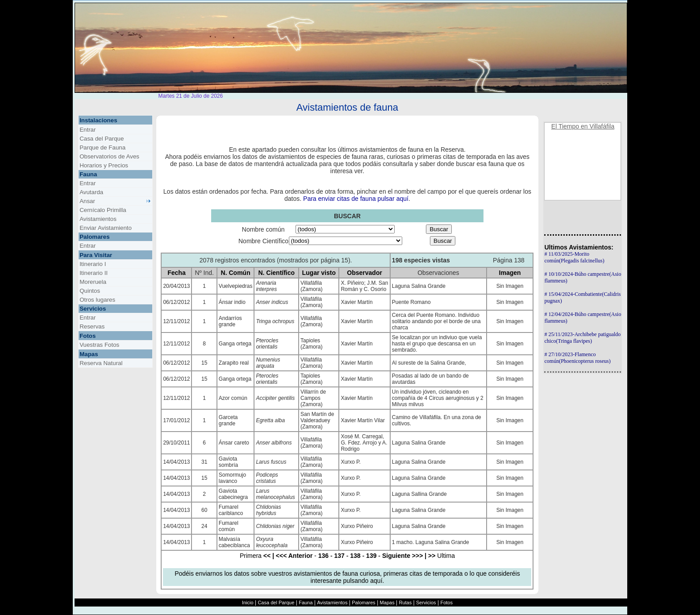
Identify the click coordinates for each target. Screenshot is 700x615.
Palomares (364, 603)
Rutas (405, 603)
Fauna (306, 603)
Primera (257, 556)
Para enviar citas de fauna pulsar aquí (356, 199)
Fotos (446, 603)
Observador (365, 273)
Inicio (248, 603)
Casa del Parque (276, 603)
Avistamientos (332, 603)
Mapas (387, 603)
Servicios (426, 603)
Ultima (440, 556)
